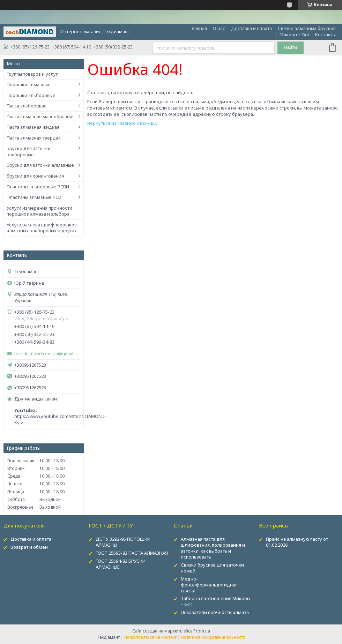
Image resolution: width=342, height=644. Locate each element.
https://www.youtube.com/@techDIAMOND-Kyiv (60, 419)
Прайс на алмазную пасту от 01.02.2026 (297, 542)
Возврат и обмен (29, 547)
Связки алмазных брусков (307, 28)
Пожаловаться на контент (150, 637)
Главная (198, 28)
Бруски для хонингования (35, 176)
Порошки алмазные (29, 84)
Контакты (325, 35)
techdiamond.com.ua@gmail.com (47, 354)
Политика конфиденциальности (213, 637)
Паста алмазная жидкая (33, 127)
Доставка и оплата (251, 28)
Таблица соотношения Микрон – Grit (215, 601)
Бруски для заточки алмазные (40, 165)
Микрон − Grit (294, 35)
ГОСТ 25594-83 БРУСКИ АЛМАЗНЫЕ (121, 564)
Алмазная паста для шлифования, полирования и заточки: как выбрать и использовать (213, 548)
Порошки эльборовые (31, 95)
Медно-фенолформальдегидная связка (209, 585)
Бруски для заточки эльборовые (29, 151)
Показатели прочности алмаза (215, 612)
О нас (219, 28)
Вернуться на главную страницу (122, 123)
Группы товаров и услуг (32, 74)
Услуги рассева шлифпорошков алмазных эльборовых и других (42, 228)
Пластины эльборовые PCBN (38, 187)
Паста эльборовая (27, 106)
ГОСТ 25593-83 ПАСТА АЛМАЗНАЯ (132, 553)
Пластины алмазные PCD (34, 197)
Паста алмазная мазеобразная (41, 117)
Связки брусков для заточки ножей (212, 568)
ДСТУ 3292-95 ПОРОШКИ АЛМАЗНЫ (123, 542)
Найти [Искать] (291, 47)
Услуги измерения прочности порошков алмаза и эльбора (39, 211)
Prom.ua (202, 631)
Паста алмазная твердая (34, 138)
